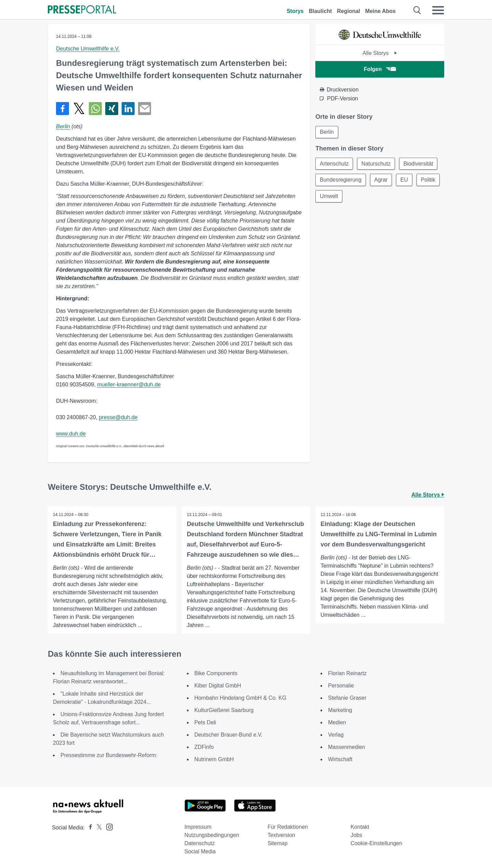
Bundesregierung (341, 180)
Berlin (63, 126)
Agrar (381, 180)
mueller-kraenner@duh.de (129, 385)
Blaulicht (320, 11)
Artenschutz (334, 164)
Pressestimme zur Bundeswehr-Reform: (109, 755)
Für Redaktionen (288, 827)
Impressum (198, 827)
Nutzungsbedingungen (212, 835)
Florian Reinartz (347, 673)
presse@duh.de (118, 417)
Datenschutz (200, 843)
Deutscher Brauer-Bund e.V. (229, 735)
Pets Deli (205, 722)
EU (405, 180)
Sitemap (278, 843)
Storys (295, 11)
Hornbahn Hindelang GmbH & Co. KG (240, 698)
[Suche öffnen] (417, 10)
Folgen (380, 69)
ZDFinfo (204, 747)
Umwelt (357, 196)
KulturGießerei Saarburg (224, 710)
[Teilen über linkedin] (128, 109)
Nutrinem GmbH (214, 759)
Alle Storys (380, 53)
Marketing (340, 710)
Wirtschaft (340, 759)
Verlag (336, 735)
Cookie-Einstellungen (376, 843)
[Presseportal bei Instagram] (107, 827)
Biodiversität (419, 164)
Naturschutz (376, 164)
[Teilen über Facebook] (63, 109)
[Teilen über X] (79, 109)
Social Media (200, 851)
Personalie (341, 686)
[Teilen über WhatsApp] (95, 109)
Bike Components (216, 673)
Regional (348, 11)
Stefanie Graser (347, 698)
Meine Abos (380, 11)
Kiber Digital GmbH (218, 686)
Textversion (281, 835)
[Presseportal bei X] (97, 828)
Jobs (356, 835)
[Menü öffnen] (438, 10)
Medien (337, 722)
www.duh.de (71, 434)
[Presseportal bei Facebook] (88, 828)
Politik (327, 196)
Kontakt (360, 827)
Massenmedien (347, 747)
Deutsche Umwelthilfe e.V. (88, 49)
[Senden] (145, 109)
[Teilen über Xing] (112, 109)
